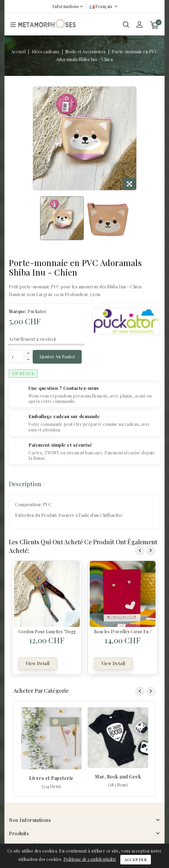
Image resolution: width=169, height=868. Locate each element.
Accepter (136, 860)
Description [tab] (25, 484)
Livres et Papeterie (51, 778)
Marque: (18, 311)
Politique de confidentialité (90, 859)
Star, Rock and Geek (118, 776)
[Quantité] (16, 356)
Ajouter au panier (57, 357)
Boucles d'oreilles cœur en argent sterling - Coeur (123, 632)
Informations (66, 6)
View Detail (38, 663)
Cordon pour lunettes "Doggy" (47, 632)
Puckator (37, 311)
